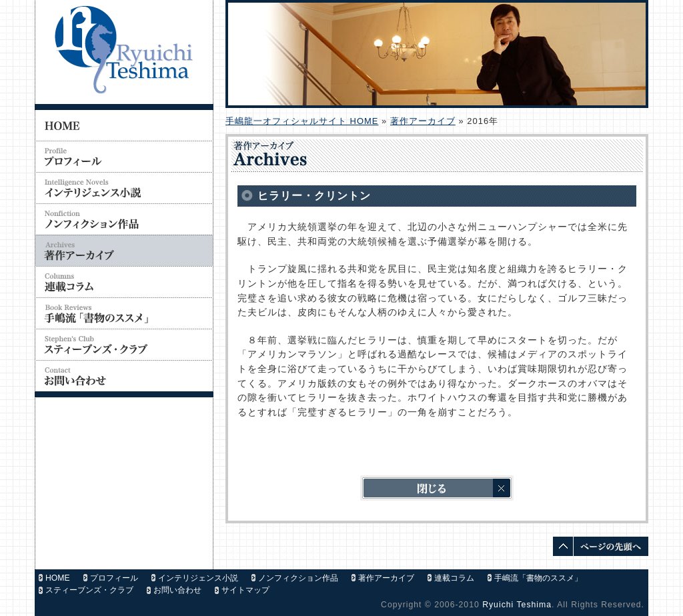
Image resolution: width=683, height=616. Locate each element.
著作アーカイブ (423, 121)
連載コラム (454, 578)
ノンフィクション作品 (298, 578)
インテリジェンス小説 (198, 578)
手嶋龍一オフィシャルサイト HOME (302, 121)
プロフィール (114, 578)
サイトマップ (245, 590)
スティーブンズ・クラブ (89, 590)
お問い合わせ (177, 590)
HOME (58, 578)
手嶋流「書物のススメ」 (538, 578)
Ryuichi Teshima (517, 605)
